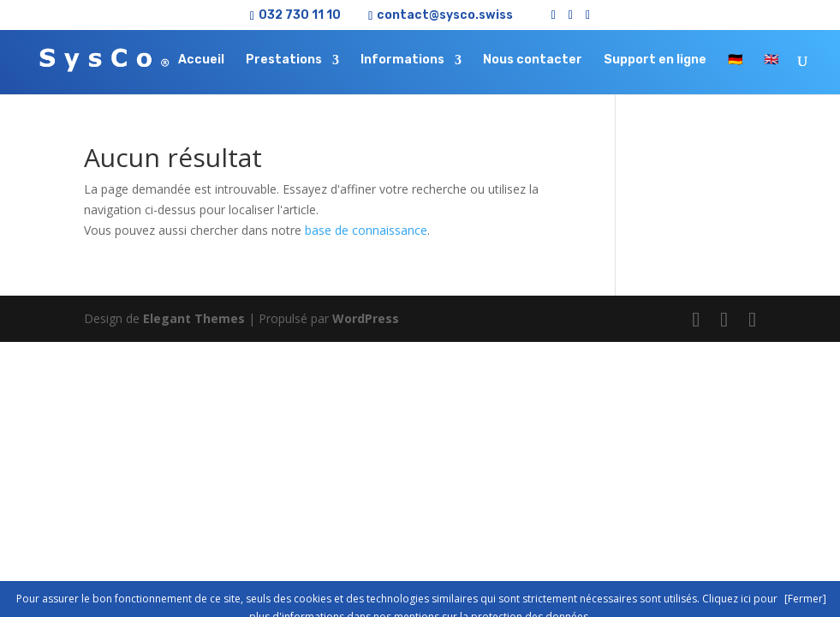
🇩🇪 (735, 60)
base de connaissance (366, 230)
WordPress (366, 318)
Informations (402, 60)
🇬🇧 (771, 60)
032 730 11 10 (300, 15)
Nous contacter (533, 60)
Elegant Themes (194, 318)
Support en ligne (655, 60)
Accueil (201, 60)
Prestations (284, 60)
